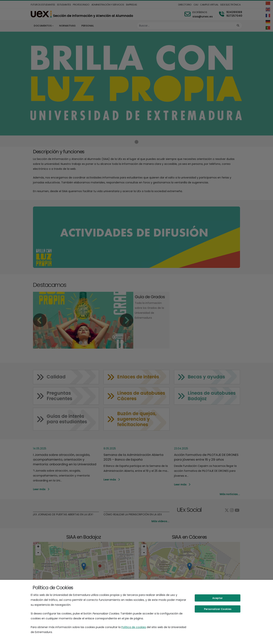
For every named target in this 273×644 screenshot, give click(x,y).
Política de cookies (134, 627)
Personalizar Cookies (218, 609)
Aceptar (218, 598)
